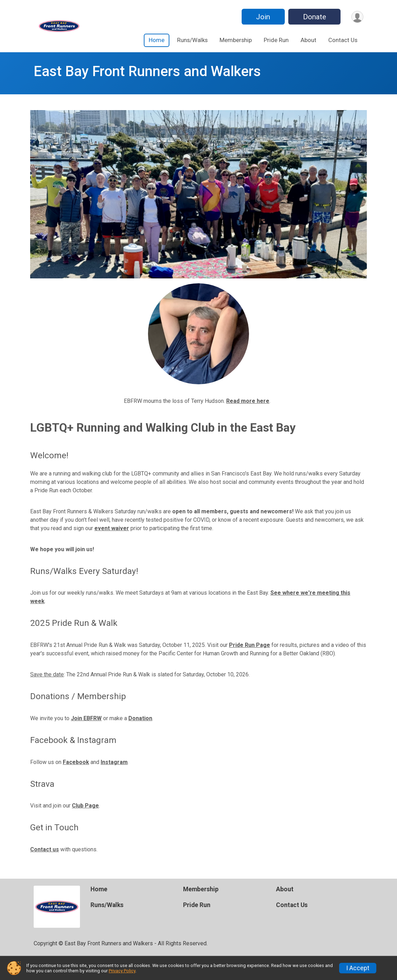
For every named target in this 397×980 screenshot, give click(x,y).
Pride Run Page (250, 645)
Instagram (114, 762)
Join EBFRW (86, 718)
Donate (314, 17)
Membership (236, 40)
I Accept (358, 968)
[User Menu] (357, 17)
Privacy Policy (122, 971)
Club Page (85, 806)
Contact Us (343, 40)
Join (262, 17)
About (308, 40)
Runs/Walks (192, 40)
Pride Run (276, 40)
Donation (140, 718)
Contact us (45, 849)
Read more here (248, 401)
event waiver (112, 528)
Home (157, 40)
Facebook (76, 762)
